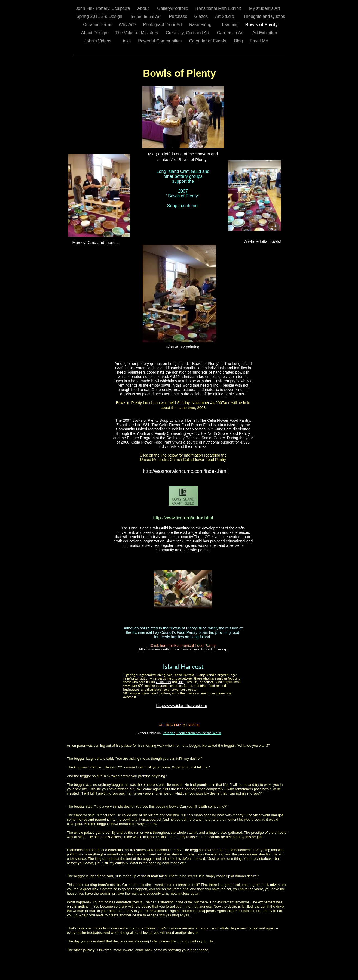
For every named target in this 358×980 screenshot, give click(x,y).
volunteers (163, 682)
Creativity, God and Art (188, 33)
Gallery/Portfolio (173, 8)
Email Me (259, 41)
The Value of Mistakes (137, 33)
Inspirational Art (146, 17)
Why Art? (128, 25)
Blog (239, 41)
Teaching (231, 25)
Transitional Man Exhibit (218, 8)
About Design (95, 33)
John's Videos (98, 41)
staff (180, 682)
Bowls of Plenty (262, 25)
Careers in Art (231, 33)
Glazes (201, 16)
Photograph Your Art (163, 25)
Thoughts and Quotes (265, 16)
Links (126, 41)
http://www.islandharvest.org (182, 705)
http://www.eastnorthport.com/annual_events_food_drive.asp (183, 649)
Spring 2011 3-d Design (100, 16)
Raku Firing (201, 25)
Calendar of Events (208, 41)
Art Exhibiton (265, 33)
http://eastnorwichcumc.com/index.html (185, 471)
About (143, 8)
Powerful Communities (160, 41)
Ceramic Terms (98, 25)
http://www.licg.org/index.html (183, 518)
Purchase (179, 16)
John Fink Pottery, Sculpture (103, 8)
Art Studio (225, 16)
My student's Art (265, 8)
